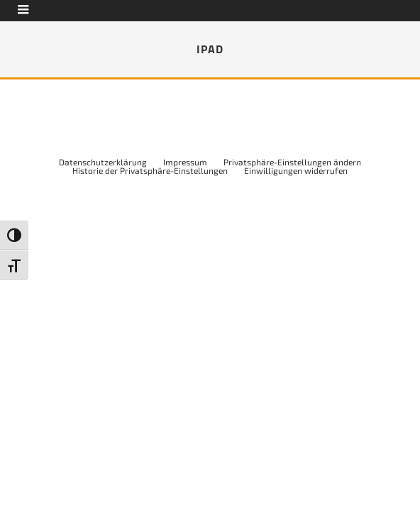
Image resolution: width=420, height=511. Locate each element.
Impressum (185, 162)
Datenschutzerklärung (103, 162)
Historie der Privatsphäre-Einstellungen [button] (150, 170)
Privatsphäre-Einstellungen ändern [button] (292, 162)
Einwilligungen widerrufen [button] (296, 170)
